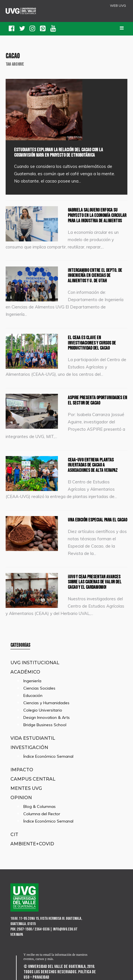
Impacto (22, 770)
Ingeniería (32, 681)
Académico (25, 672)
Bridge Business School (45, 725)
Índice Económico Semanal (48, 756)
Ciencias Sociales (39, 688)
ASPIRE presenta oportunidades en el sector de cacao (97, 400)
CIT (14, 834)
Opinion (21, 797)
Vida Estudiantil (33, 738)
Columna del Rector (42, 814)
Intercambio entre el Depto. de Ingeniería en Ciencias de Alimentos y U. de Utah (95, 276)
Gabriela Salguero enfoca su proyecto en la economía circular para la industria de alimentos (97, 215)
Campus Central (33, 779)
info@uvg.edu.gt (65, 929)
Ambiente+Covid (32, 844)
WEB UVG (118, 6)
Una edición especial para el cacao (97, 520)
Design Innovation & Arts (47, 717)
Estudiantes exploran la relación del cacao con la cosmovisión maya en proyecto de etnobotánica (58, 153)
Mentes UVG (26, 788)
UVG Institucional (35, 663)
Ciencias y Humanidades (46, 703)
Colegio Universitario (43, 710)
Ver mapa (17, 935)
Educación (33, 695)
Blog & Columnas (40, 806)
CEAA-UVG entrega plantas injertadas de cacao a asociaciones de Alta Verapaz (93, 465)
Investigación (29, 747)
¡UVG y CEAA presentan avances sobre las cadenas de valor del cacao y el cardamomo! (95, 582)
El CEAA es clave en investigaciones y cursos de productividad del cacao (92, 343)
